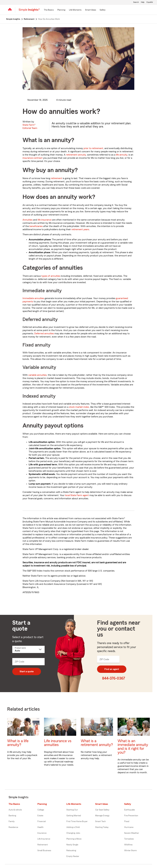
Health (40, 827)
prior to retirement (93, 148)
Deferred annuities (44, 334)
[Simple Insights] (29, 11)
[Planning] (61, 10)
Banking (12, 816)
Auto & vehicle (15, 810)
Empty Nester (73, 856)
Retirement (43, 845)
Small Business (44, 851)
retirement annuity (76, 155)
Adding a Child (73, 827)
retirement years (80, 229)
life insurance (45, 220)
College (41, 810)
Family (12, 821)
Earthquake (129, 810)
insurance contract (33, 158)
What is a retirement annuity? (97, 743)
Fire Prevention (131, 816)
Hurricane (129, 827)
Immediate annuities (33, 298)
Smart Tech (101, 821)
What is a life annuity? (18, 743)
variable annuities (37, 375)
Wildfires (128, 845)
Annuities (28, 220)
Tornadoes (129, 839)
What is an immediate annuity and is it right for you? (133, 747)
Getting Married (74, 816)
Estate (40, 816)
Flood (127, 821)
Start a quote (27, 671)
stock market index (79, 407)
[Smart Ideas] (91, 10)
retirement (56, 178)
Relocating (71, 851)
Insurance (42, 833)
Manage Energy (102, 816)
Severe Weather (132, 833)
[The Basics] (49, 10)
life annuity (122, 155)
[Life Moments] (75, 10)
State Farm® (30, 127)
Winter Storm (130, 851)
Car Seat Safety (102, 810)
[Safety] (103, 10)
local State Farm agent (77, 495)
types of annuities (51, 276)
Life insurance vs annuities (58, 743)
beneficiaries (36, 226)
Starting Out (72, 810)
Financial (42, 821)
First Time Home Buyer (77, 821)
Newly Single (72, 845)
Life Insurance (44, 839)
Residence (13, 827)
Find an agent (112, 669)
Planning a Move (74, 839)
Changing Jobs (73, 833)
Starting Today (102, 827)
